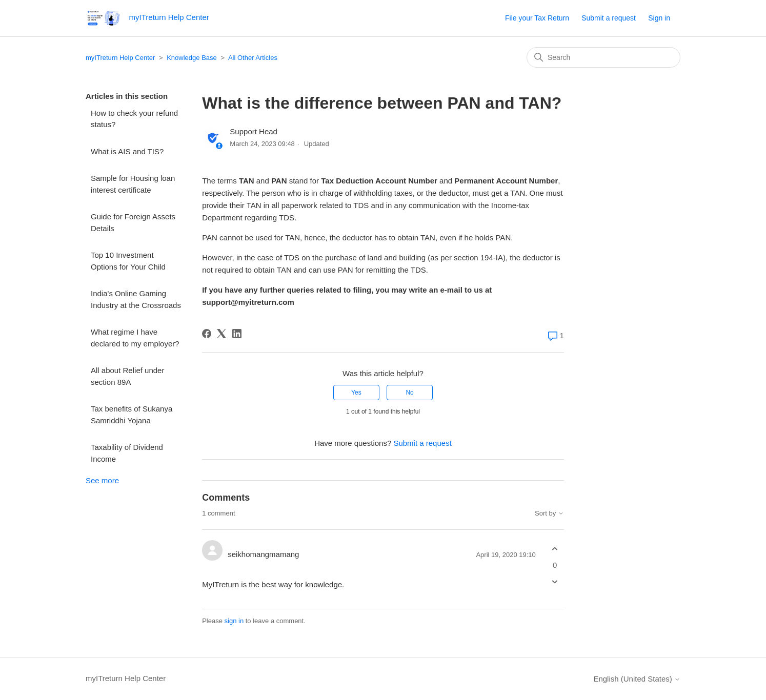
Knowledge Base (192, 58)
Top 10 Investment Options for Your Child (128, 261)
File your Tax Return (537, 18)
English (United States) (637, 679)
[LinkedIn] (237, 334)
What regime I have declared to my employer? (135, 338)
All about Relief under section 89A (127, 376)
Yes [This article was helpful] (356, 393)
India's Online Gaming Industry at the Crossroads (136, 299)
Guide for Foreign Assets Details (133, 222)
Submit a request (609, 18)
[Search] (603, 57)
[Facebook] (207, 334)
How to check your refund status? (134, 119)
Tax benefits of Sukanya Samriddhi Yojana (132, 415)
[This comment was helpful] (555, 549)
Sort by (549, 513)
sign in (234, 621)
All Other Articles (253, 58)
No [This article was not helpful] (409, 393)
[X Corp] (221, 334)
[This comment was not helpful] (555, 581)
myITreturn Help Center (120, 58)
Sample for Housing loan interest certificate (133, 184)
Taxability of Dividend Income (127, 453)
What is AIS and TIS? (127, 151)
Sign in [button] (659, 18)
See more (102, 480)
